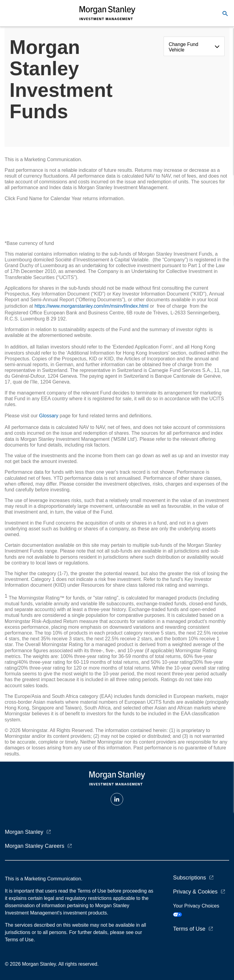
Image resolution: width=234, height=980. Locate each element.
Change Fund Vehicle (184, 47)
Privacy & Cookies (195, 892)
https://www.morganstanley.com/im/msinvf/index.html (91, 306)
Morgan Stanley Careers (35, 846)
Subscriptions (190, 878)
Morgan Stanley (24, 832)
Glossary (49, 416)
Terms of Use (189, 929)
